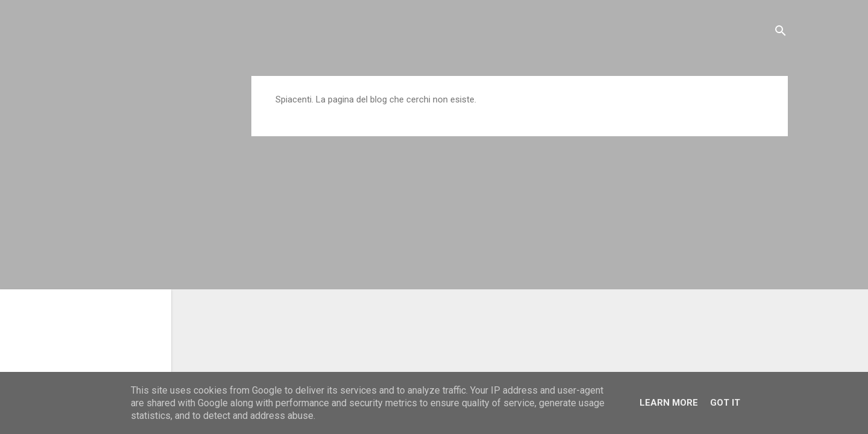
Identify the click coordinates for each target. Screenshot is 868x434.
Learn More (669, 403)
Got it (725, 403)
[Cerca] (781, 33)
